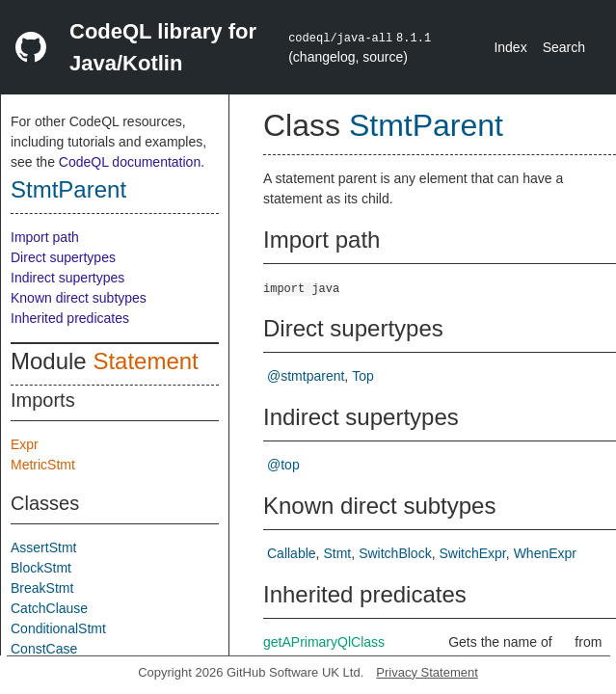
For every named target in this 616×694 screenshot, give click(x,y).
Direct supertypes (63, 257)
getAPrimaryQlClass (324, 642)
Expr (25, 444)
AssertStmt (43, 547)
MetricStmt (43, 465)
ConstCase (44, 649)
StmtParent (68, 189)
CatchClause (49, 608)
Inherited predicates (70, 318)
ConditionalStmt (58, 628)
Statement (145, 361)
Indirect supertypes (67, 278)
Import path (45, 237)
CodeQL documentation (130, 162)
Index (510, 47)
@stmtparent (306, 376)
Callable (292, 553)
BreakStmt (42, 588)
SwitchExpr (473, 553)
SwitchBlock (395, 553)
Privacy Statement (427, 672)
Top (363, 376)
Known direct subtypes (79, 298)
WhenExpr (545, 553)
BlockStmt (41, 568)
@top (283, 465)
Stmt (337, 553)
